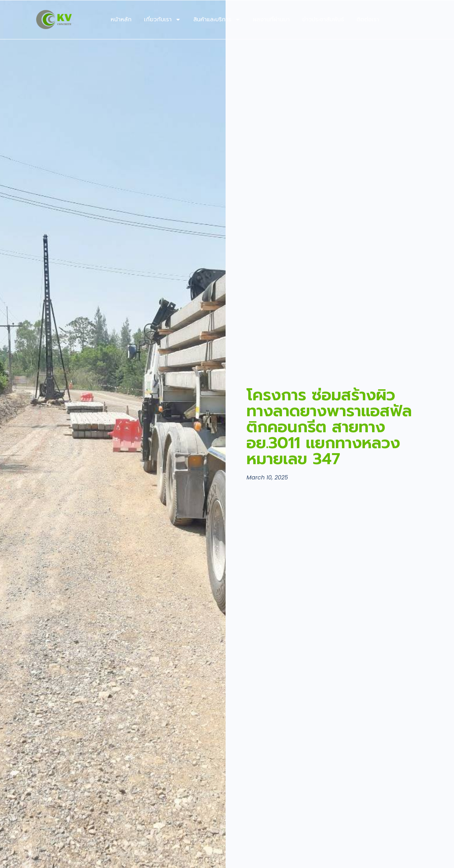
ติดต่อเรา (368, 20)
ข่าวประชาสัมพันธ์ (323, 20)
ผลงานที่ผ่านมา (271, 20)
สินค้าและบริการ (217, 20)
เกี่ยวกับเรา (162, 20)
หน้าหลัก (121, 20)
